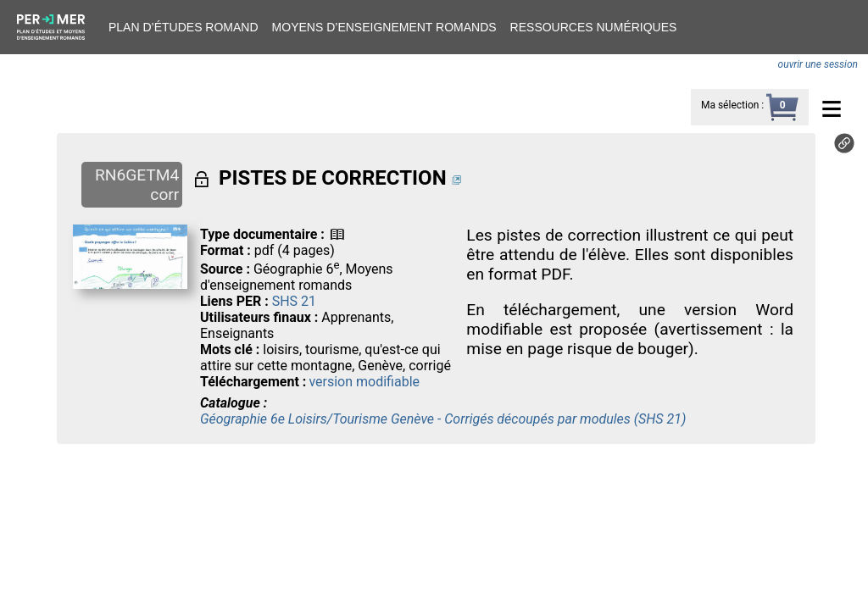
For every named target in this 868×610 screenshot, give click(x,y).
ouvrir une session (818, 64)
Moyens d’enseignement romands (384, 27)
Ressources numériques (594, 27)
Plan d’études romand (184, 27)
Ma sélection (730, 105)
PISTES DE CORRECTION (333, 178)
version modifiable (364, 382)
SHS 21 (294, 301)
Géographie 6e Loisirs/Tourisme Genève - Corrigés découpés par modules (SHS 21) (443, 419)
